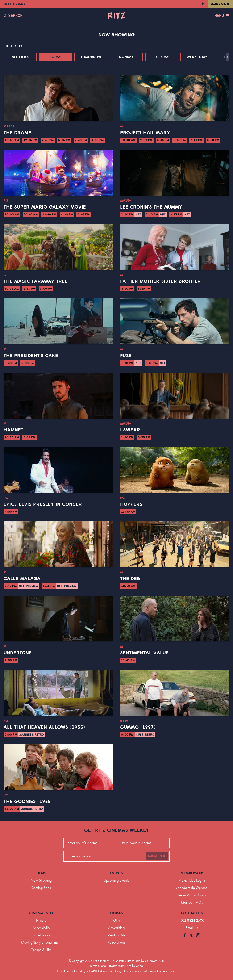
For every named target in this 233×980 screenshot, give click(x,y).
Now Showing (41, 880)
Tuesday (162, 57)
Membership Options (192, 888)
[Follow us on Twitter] (191, 936)
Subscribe (157, 856)
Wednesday (197, 57)
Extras (116, 913)
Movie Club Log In (192, 880)
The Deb (130, 579)
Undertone (18, 653)
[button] (228, 57)
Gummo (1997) (138, 727)
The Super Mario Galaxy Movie (45, 207)
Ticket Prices (41, 935)
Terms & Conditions (192, 895)
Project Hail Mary (145, 133)
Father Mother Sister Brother (160, 281)
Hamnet (13, 430)
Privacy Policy (116, 966)
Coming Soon (41, 888)
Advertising (116, 928)
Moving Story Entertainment (41, 942)
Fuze (126, 356)
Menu (222, 16)
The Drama (18, 133)
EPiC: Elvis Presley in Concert (44, 504)
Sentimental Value (144, 653)
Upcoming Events (116, 880)
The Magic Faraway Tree (35, 281)
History (41, 920)
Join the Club (14, 4)
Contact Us (192, 913)
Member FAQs (192, 902)
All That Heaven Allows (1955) (44, 727)
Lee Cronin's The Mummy (151, 207)
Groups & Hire (41, 950)
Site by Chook (135, 966)
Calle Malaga (22, 579)
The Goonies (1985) (28, 802)
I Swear (130, 430)
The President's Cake (31, 356)
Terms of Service (158, 971)
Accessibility (41, 928)
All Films (20, 57)
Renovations (116, 942)
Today (56, 57)
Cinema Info (41, 913)
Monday (126, 57)
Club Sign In (221, 4)
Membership (192, 873)
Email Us (192, 928)
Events (116, 873)
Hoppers (131, 504)
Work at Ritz (116, 935)
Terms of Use (98, 966)
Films (41, 873)
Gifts (116, 920)
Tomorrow (91, 57)
